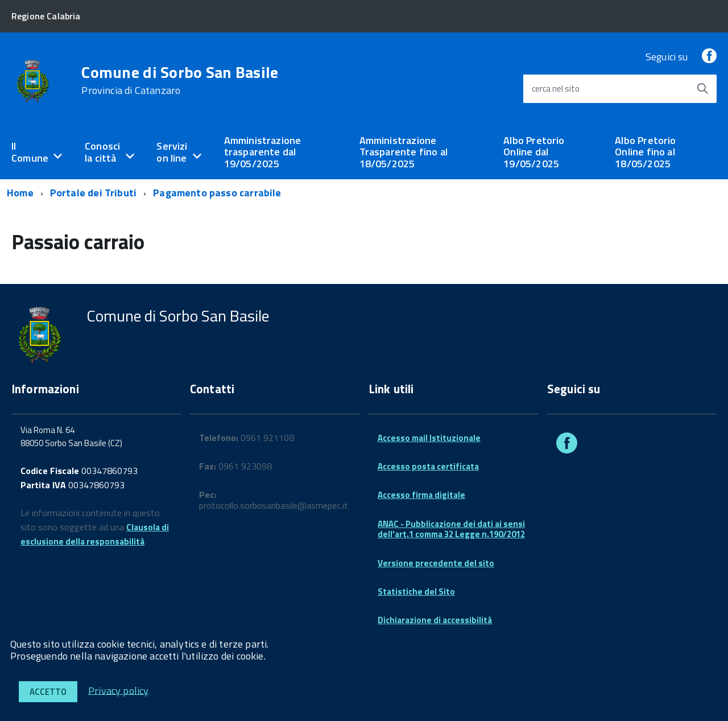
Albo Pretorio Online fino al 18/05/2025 (645, 152)
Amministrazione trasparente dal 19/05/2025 (263, 152)
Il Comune (30, 152)
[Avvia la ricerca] (702, 89)
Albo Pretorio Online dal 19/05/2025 (534, 152)
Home (20, 193)
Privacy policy (119, 690)
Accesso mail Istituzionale (429, 438)
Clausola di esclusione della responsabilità (95, 534)
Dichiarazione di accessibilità (435, 620)
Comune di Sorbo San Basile (180, 80)
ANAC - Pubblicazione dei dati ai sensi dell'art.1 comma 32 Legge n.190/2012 (451, 529)
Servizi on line (172, 152)
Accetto (48, 692)
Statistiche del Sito (416, 592)
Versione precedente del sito (436, 563)
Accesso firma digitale (421, 495)
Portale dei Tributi (93, 193)
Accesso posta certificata (428, 466)
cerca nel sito (556, 88)
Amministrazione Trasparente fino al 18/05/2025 (404, 152)
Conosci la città (102, 152)
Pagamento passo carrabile (217, 193)
